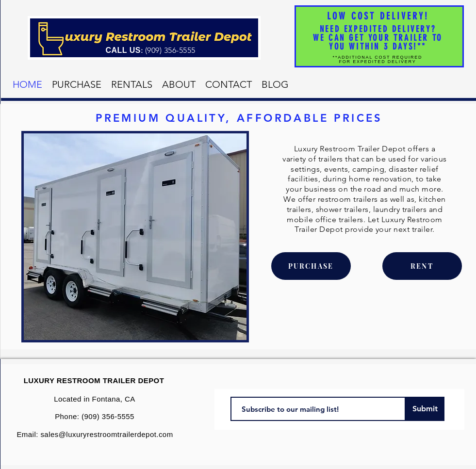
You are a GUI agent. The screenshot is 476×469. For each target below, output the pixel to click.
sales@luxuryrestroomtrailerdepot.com (107, 434)
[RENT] (422, 266)
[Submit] (425, 409)
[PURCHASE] (311, 266)
